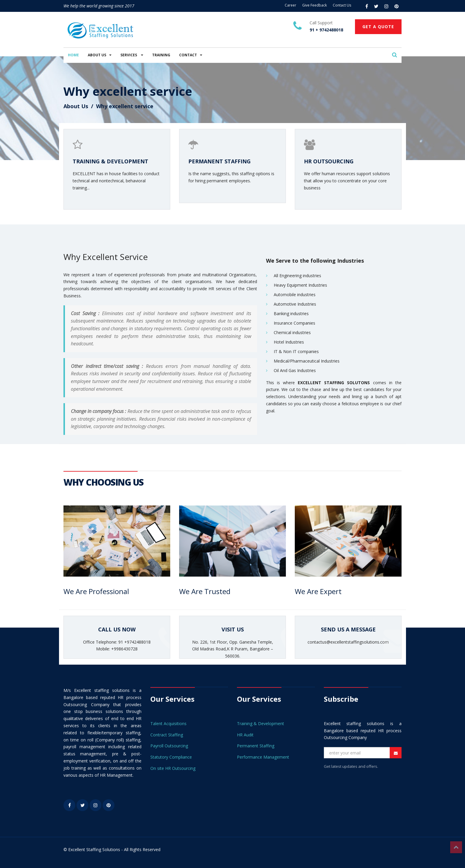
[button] (395, 55)
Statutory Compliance (171, 757)
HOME (73, 55)
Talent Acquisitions (168, 723)
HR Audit (245, 735)
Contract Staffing (167, 735)
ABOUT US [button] (100, 55)
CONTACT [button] (191, 55)
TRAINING (161, 55)
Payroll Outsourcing (169, 746)
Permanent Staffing (256, 746)
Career (290, 5)
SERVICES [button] (132, 55)
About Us (76, 106)
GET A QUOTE (378, 27)
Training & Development (261, 723)
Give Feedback (314, 5)
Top (456, 847)
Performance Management (263, 757)
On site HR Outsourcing (173, 768)
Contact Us (342, 5)
